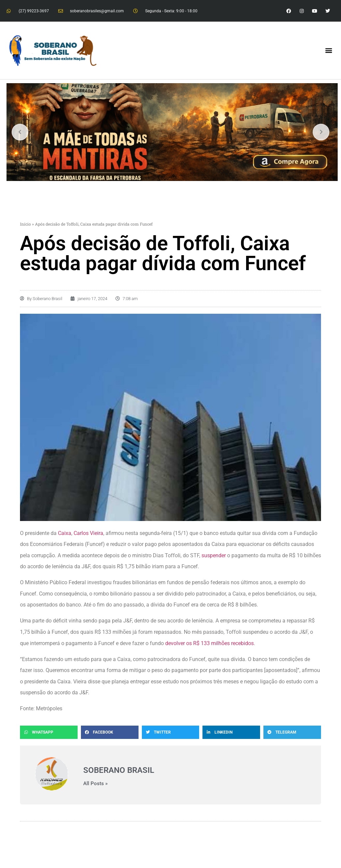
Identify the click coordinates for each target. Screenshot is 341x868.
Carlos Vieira (88, 533)
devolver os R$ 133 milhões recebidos (209, 643)
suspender (214, 555)
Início (25, 224)
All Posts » (95, 784)
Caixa (65, 533)
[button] (329, 50)
